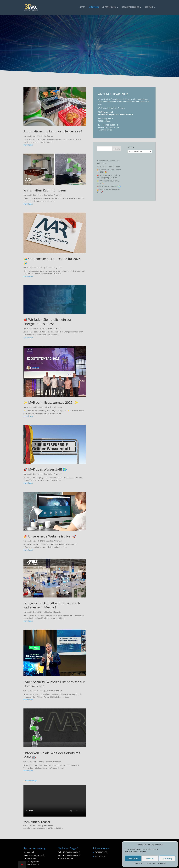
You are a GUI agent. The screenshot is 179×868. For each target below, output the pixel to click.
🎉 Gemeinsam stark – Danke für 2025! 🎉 (52, 261)
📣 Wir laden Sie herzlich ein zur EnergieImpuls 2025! (48, 322)
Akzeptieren (133, 858)
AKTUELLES (94, 7)
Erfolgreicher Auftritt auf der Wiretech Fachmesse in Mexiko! (52, 605)
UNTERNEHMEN (109, 7)
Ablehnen (150, 858)
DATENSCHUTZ (139, 864)
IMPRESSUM (162, 864)
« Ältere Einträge (30, 781)
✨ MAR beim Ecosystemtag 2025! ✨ (51, 402)
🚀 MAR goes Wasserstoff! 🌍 (45, 469)
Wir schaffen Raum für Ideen (45, 190)
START (83, 7)
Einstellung (167, 858)
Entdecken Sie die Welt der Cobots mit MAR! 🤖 (52, 755)
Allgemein (58, 195)
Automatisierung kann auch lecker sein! (53, 131)
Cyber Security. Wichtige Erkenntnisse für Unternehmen (54, 684)
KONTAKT (149, 7)
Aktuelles (49, 136)
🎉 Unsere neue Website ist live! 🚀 (50, 536)
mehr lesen (28, 145)
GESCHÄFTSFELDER (130, 7)
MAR (29, 136)
